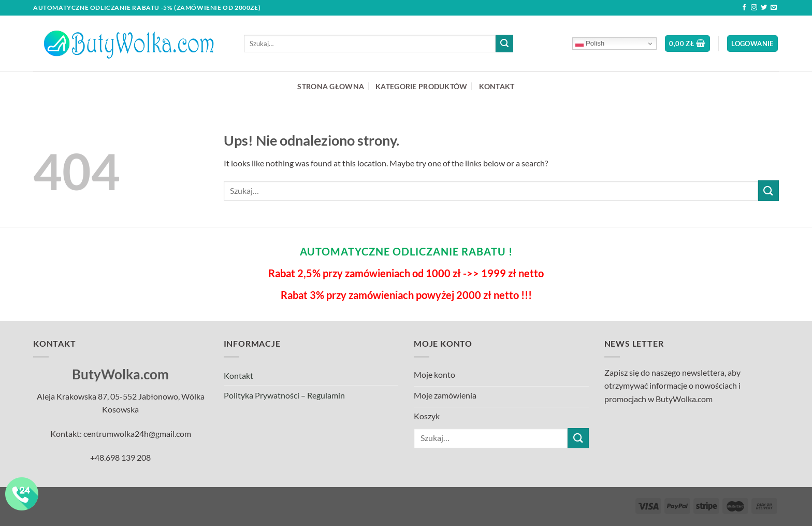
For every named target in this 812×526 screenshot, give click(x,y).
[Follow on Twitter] (764, 8)
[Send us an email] (774, 8)
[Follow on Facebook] (744, 8)
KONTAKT (497, 86)
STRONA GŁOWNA (331, 86)
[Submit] (504, 44)
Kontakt (238, 375)
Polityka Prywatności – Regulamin (284, 395)
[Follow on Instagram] (754, 8)
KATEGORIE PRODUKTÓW (421, 86)
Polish (590, 44)
